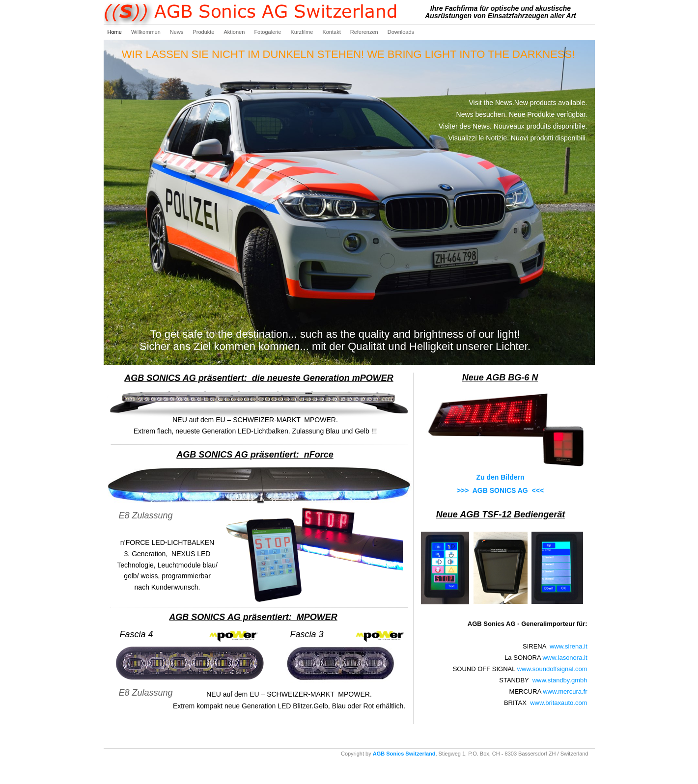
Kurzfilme (302, 32)
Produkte (204, 32)
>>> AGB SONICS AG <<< (500, 490)
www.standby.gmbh (560, 680)
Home (115, 32)
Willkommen (147, 32)
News (178, 32)
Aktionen (235, 32)
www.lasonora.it (565, 658)
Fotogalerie (268, 32)
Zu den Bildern (501, 477)
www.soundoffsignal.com (552, 669)
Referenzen (365, 32)
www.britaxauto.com (558, 703)
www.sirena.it (569, 646)
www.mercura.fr (565, 691)
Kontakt (332, 32)
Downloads (401, 32)
